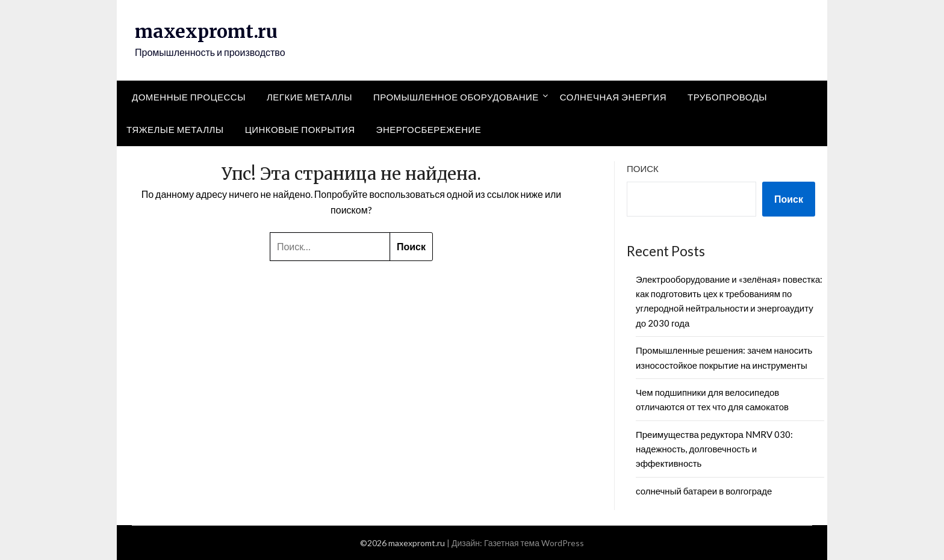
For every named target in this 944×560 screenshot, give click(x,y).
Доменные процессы (189, 97)
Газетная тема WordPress (534, 543)
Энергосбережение (429, 129)
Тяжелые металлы (175, 129)
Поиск (643, 168)
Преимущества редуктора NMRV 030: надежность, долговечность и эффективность (714, 449)
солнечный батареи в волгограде (704, 491)
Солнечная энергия (613, 97)
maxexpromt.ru (206, 31)
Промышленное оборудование (456, 97)
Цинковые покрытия (300, 129)
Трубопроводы (727, 97)
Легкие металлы (309, 97)
